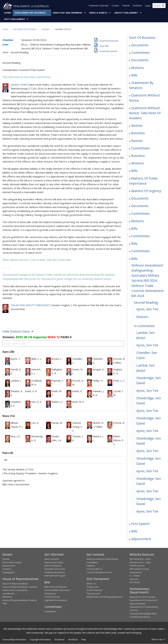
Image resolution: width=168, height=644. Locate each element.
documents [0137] (140, 206)
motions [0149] (138, 221)
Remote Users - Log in (140, 562)
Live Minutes (9, 594)
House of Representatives (15, 584)
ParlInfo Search (137, 566)
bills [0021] (134, 75)
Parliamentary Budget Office (143, 614)
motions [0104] (138, 163)
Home (8, 13)
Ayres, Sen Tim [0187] (147, 451)
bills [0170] (134, 259)
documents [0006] (140, 60)
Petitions (91, 566)
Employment (136, 572)
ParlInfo (126, 6)
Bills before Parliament (56, 587)
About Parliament (126, 13)
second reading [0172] (146, 303)
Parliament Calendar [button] (99, 6)
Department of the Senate (142, 597)
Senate (6, 559)
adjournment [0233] (141, 539)
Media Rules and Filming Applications (104, 597)
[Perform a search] (163, 6)
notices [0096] (137, 141)
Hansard (46, 29)
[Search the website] (159, 6)
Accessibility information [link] (14, 639)
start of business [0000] (142, 38)
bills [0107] (134, 171)
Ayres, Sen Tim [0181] (147, 391)
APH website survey (139, 569)
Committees (50, 611)
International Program (55, 576)
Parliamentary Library (55, 572)
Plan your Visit (93, 594)
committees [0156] (140, 236)
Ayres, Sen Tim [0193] (147, 511)
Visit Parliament (15, 19)
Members (7, 597)
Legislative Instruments (56, 600)
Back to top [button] (159, 639)
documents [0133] (140, 199)
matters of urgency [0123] (146, 191)
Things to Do (93, 587)
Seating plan (8, 572)
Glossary (134, 579)
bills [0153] (134, 229)
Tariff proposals (52, 597)
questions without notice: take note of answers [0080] (145, 113)
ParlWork (137, 6)
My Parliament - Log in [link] (140, 559)
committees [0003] (140, 53)
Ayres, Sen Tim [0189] (147, 471)
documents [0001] (140, 45)
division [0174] (142, 317)
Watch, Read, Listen (54, 562)
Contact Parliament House (99, 572)
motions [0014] (138, 68)
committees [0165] (140, 251)
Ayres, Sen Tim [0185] (147, 431)
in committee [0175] (144, 326)
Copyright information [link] (40, 639)
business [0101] (138, 156)
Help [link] (84, 639)
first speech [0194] (140, 524)
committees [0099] (140, 148)
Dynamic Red (9, 566)
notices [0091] (137, 126)
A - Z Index (135, 576)
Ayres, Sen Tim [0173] (147, 309)
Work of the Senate (12, 562)
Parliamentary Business (30, 13)
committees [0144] (140, 213)
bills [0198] (134, 531)
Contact (115, 6)
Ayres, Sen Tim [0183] (147, 411)
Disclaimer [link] (60, 639)
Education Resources (55, 569)
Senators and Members (68, 13)
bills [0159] (134, 244)
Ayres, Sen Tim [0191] (147, 491)
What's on (91, 584)
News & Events (98, 13)
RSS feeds (135, 582)
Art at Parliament (95, 590)
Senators (7, 569)
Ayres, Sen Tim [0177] (147, 345)
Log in (148, 6)
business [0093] (138, 133)
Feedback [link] (73, 639)
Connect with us (94, 569)
